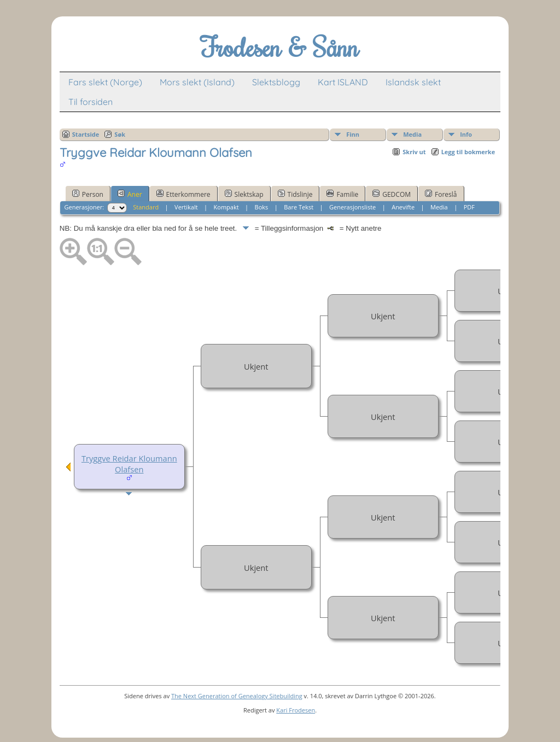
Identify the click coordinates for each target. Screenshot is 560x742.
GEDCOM (392, 194)
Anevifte (403, 207)
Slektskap (244, 194)
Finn (353, 134)
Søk (120, 134)
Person (88, 194)
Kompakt (226, 207)
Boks (262, 207)
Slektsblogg (276, 82)
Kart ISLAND (343, 82)
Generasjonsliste (352, 207)
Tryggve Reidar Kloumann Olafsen (129, 464)
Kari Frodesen (296, 710)
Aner (130, 194)
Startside (86, 134)
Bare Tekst (299, 207)
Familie (342, 194)
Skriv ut (414, 152)
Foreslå (441, 194)
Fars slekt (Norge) (105, 82)
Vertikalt (186, 207)
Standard (146, 207)
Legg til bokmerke (468, 152)
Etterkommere (183, 194)
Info (466, 134)
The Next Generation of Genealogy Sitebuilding (237, 696)
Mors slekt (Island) (197, 82)
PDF (469, 207)
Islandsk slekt (413, 82)
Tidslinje (295, 194)
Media (412, 134)
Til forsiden (91, 102)
